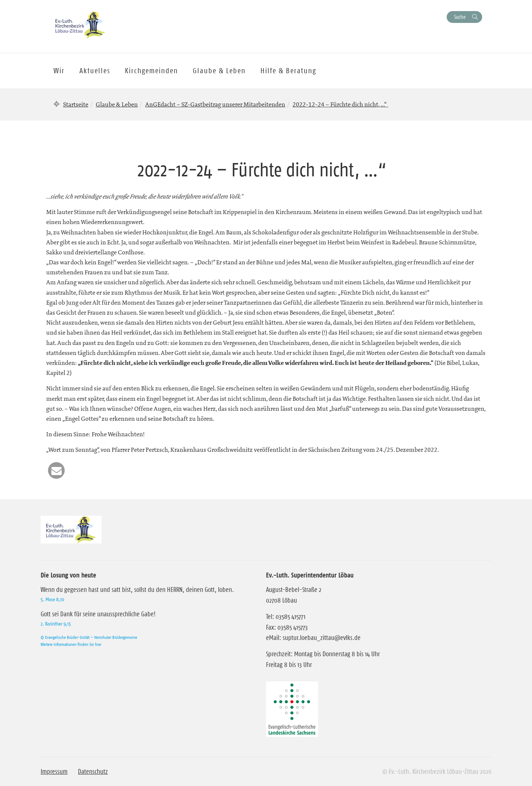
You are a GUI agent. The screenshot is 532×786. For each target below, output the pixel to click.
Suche (460, 17)
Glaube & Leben (117, 104)
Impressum (54, 772)
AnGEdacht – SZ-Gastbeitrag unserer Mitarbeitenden (215, 104)
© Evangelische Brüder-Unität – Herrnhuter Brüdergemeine (89, 637)
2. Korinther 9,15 (56, 624)
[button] (56, 470)
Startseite (76, 104)
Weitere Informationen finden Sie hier (71, 644)
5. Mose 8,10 (52, 599)
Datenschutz (93, 772)
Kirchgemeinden (151, 71)
